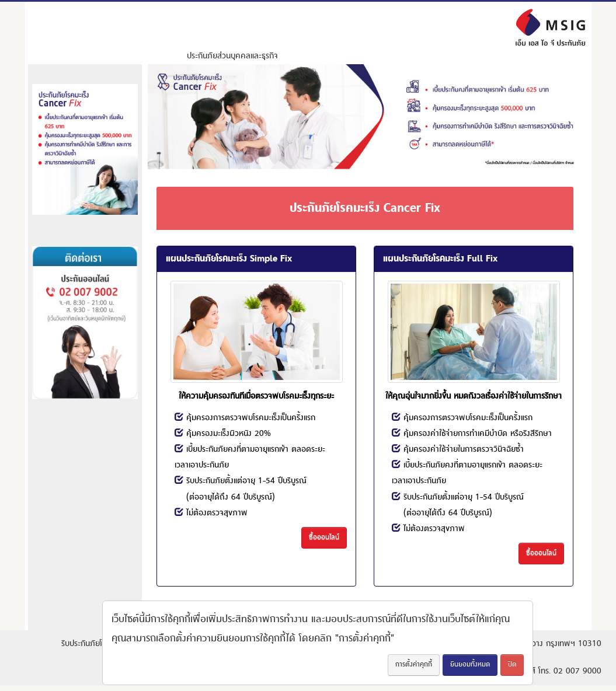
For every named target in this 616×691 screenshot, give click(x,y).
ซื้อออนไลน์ (324, 537)
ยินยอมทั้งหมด (470, 664)
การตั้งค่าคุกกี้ (414, 664)
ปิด (512, 664)
